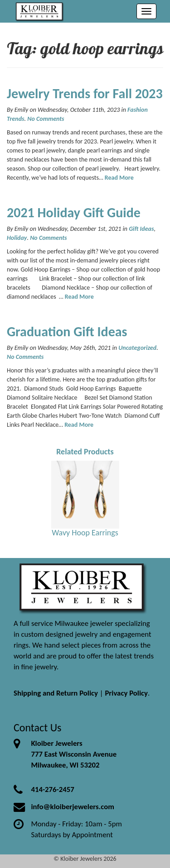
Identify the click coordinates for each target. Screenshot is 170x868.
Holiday (17, 238)
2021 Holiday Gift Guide (74, 212)
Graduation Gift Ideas (67, 331)
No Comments (46, 119)
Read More (119, 178)
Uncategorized (137, 348)
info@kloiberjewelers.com (73, 807)
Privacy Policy (126, 693)
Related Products (85, 452)
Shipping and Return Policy (56, 693)
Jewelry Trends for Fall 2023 (85, 93)
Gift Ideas (141, 229)
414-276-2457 (52, 789)
